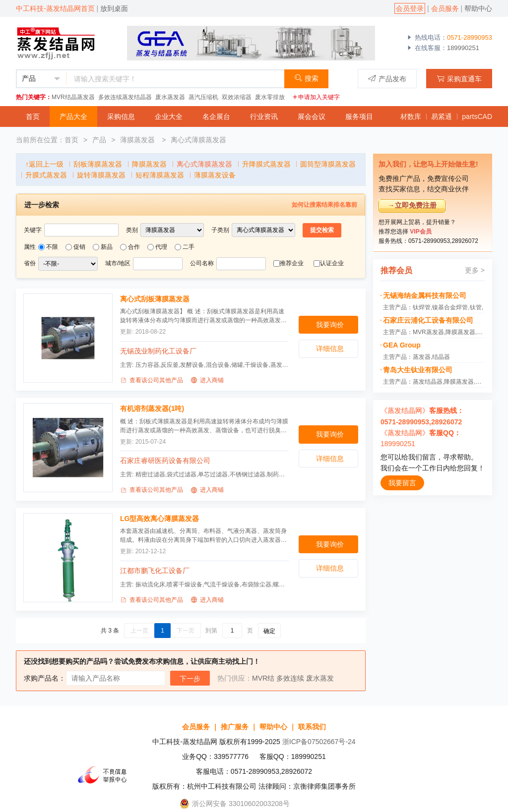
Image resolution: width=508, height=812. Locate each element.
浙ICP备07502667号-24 (319, 742)
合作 (134, 247)
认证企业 (332, 263)
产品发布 (387, 79)
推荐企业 (292, 263)
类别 (132, 230)
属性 (30, 247)
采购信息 (121, 116)
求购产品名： (45, 678)
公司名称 (202, 263)
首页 (33, 116)
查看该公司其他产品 (152, 380)
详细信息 (330, 348)
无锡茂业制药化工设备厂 (158, 351)
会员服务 (445, 8)
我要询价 (330, 325)
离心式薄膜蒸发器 (198, 140)
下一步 (190, 679)
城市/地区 (118, 263)
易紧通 (442, 116)
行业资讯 (264, 116)
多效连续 (290, 678)
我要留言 (402, 483)
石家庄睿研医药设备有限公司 (165, 461)
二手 (189, 247)
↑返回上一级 (44, 164)
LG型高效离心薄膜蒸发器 (159, 519)
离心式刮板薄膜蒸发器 (155, 299)
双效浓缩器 (237, 97)
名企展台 (216, 116)
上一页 (139, 631)
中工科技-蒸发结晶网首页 (55, 8)
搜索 (306, 78)
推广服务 (235, 727)
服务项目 (359, 116)
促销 (79, 247)
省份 (30, 263)
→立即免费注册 (412, 205)
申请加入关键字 (316, 97)
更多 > (475, 270)
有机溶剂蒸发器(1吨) (152, 408)
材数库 (411, 116)
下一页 (186, 631)
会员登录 (410, 8)
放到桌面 (114, 8)
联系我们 (312, 727)
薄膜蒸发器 (138, 140)
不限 (52, 247)
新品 (107, 247)
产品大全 (73, 116)
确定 (269, 631)
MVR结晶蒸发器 (73, 97)
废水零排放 (270, 97)
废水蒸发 (320, 678)
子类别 (220, 230)
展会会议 (312, 116)
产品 (99, 140)
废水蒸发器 (170, 97)
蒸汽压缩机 (203, 97)
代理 (161, 247)
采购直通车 (459, 79)
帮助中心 (478, 8)
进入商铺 (207, 380)
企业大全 (169, 116)
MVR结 (263, 678)
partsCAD (477, 116)
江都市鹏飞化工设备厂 (155, 571)
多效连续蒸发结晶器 (125, 97)
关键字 (33, 230)
